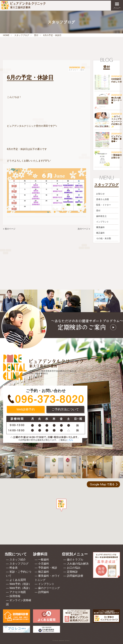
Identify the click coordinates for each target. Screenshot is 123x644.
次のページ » (84, 229)
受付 (36, 35)
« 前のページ (9, 229)
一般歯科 (44, 560)
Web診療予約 (26, 409)
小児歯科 (44, 564)
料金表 (14, 568)
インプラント (102, 222)
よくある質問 (18, 580)
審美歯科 (100, 227)
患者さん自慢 (102, 199)
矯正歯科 (100, 233)
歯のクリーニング (49, 588)
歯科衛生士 (101, 216)
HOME (6, 35)
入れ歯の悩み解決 (78, 564)
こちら (70, 440)
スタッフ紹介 (18, 560)
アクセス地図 (18, 592)
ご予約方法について (65, 409)
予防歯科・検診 (48, 568)
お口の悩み (74, 568)
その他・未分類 (104, 238)
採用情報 (15, 596)
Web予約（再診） (20, 588)
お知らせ (100, 194)
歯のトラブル (75, 560)
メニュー (117, 5)
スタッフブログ (22, 35)
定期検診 (72, 572)
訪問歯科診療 (75, 576)
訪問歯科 (44, 592)
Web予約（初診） (20, 584)
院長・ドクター (104, 205)
